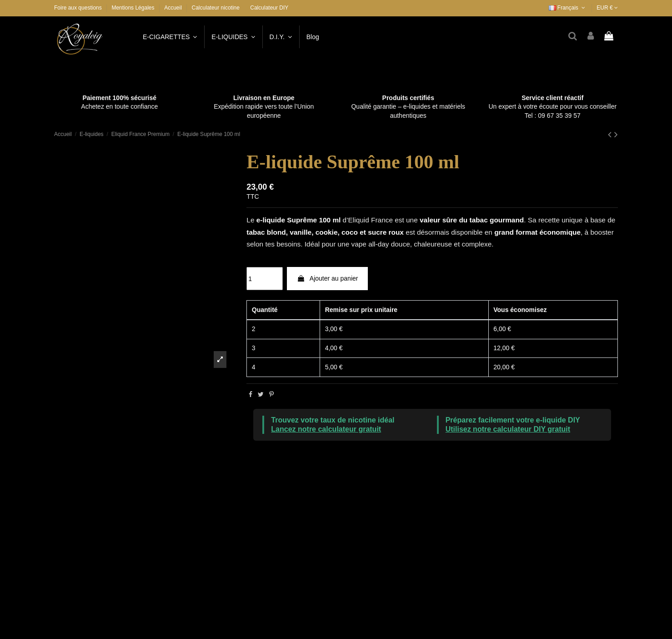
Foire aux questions (79, 8)
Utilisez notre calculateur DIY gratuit (508, 429)
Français (568, 8)
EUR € (607, 8)
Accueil (173, 8)
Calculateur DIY (269, 8)
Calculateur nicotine (216, 8)
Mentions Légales (133, 8)
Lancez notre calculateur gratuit (326, 429)
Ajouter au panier (328, 278)
